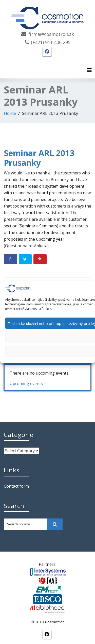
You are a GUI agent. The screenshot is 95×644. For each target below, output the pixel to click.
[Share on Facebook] (10, 259)
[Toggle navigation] (89, 70)
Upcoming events (26, 383)
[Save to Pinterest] (40, 259)
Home (10, 113)
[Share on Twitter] (25, 259)
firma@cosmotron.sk (51, 34)
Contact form (16, 486)
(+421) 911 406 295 (51, 42)
